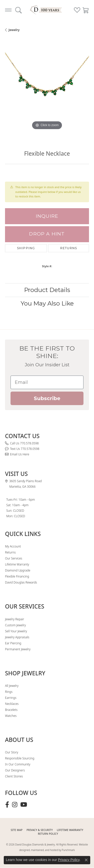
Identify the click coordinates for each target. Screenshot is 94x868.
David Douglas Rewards (21, 582)
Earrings (11, 698)
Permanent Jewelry (18, 649)
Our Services (14, 558)
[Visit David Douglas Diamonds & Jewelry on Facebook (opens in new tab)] (7, 805)
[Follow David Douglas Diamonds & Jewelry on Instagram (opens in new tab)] (15, 805)
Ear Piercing (13, 643)
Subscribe (47, 398)
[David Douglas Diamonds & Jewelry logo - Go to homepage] (47, 10)
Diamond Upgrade (18, 570)
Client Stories (14, 776)
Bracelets (11, 710)
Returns (69, 248)
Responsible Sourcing (20, 758)
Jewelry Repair (15, 619)
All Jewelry (12, 686)
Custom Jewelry (15, 625)
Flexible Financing (17, 576)
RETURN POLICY (48, 834)
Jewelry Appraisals (17, 637)
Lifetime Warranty (17, 564)
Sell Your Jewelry (16, 631)
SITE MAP (17, 830)
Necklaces (12, 704)
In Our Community (18, 764)
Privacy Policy (69, 860)
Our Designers (15, 770)
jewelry (14, 30)
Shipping (26, 248)
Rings (9, 692)
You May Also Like (47, 303)
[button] (18, 10)
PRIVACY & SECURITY (40, 830)
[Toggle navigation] (8, 10)
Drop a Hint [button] (47, 234)
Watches (11, 716)
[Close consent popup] (86, 860)
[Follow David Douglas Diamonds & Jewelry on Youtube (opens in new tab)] (24, 805)
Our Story (12, 752)
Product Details (47, 290)
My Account (13, 546)
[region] (47, 89)
